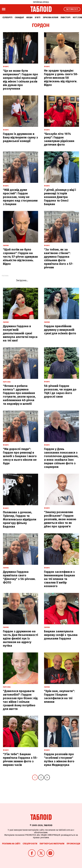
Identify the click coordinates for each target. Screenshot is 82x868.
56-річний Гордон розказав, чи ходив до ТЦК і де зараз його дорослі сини (60, 391)
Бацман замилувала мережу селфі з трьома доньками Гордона (61, 635)
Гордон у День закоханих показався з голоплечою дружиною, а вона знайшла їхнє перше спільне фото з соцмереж (61, 458)
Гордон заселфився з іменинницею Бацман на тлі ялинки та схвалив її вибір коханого (60, 579)
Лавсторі (65, 17)
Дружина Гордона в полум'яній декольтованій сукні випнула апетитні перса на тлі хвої (20, 333)
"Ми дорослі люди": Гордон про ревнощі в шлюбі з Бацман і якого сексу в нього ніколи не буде (20, 456)
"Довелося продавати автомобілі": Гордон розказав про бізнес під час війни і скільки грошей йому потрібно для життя (20, 700)
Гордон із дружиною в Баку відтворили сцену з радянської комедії (20, 137)
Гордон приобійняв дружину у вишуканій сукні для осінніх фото (60, 330)
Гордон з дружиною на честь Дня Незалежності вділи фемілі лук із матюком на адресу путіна (20, 638)
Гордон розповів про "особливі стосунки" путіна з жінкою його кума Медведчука (59, 759)
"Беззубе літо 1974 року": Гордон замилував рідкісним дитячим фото (59, 139)
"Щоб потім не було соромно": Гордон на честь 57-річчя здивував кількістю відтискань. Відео (20, 257)
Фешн (29, 17)
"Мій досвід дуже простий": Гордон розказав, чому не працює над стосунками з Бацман (20, 197)
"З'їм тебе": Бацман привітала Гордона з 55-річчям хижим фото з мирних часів (20, 759)
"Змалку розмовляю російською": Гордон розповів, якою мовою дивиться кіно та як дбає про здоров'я (60, 519)
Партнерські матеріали (52, 844)
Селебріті (7, 17)
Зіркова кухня (50, 17)
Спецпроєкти (30, 844)
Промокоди (73, 844)
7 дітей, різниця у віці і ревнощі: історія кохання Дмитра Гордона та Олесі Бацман (60, 197)
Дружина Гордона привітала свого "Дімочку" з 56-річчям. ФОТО (19, 577)
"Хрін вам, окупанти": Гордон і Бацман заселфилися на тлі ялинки (59, 696)
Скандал (19, 17)
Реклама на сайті (11, 844)
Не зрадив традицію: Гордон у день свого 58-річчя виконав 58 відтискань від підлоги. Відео (61, 78)
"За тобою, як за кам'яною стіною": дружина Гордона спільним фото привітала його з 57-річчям (59, 258)
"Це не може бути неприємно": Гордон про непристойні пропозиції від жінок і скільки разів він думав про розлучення (20, 80)
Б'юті (38, 17)
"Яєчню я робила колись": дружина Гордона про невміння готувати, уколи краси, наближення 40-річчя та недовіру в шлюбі (19, 395)
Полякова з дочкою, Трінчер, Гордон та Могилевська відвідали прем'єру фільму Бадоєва (20, 519)
